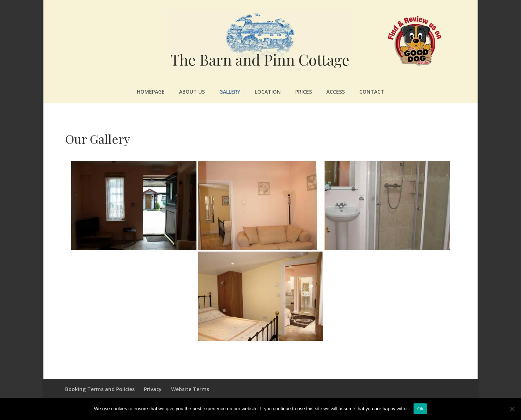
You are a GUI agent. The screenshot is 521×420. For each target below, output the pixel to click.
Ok (420, 409)
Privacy (153, 389)
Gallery (230, 92)
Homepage (151, 92)
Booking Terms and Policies (100, 389)
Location (268, 92)
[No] (512, 409)
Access (336, 92)
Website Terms (190, 389)
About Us (192, 92)
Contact (372, 92)
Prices (304, 92)
